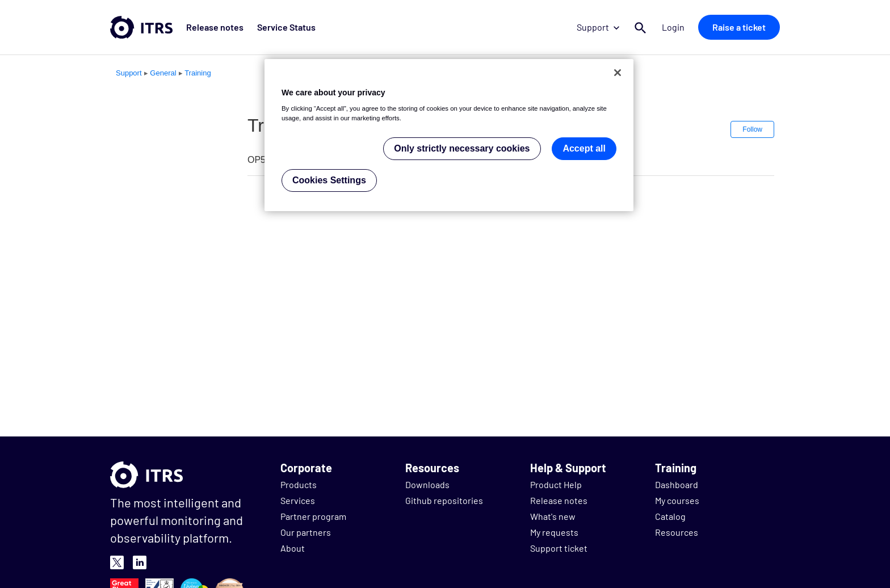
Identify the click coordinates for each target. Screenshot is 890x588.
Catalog (670, 516)
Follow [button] (752, 129)
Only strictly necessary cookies (462, 148)
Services (298, 500)
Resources (677, 532)
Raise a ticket (739, 27)
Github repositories (444, 500)
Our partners (306, 532)
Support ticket (559, 548)
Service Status (286, 27)
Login (673, 27)
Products (299, 484)
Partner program (313, 516)
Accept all (584, 148)
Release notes (215, 27)
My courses (677, 500)
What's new (553, 516)
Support (598, 27)
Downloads (427, 484)
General (163, 73)
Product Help (556, 484)
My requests (554, 532)
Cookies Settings (329, 180)
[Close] (618, 73)
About (293, 548)
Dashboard (677, 484)
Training (198, 73)
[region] (449, 135)
